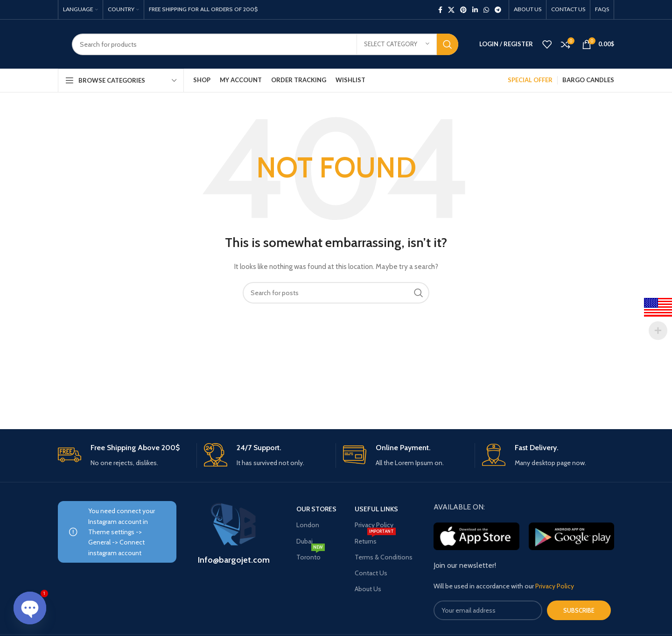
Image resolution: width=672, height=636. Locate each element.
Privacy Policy (374, 525)
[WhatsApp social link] (486, 10)
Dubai (304, 541)
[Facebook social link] (440, 10)
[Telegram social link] (498, 10)
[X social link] (451, 10)
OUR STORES (316, 509)
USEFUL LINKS (376, 509)
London (308, 525)
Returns (375, 539)
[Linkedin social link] (475, 10)
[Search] (265, 44)
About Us (368, 589)
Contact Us (371, 573)
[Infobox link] (124, 456)
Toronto (311, 555)
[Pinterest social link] (463, 10)
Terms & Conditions (384, 557)
